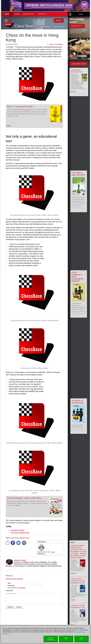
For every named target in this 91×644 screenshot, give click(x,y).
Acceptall (81, 639)
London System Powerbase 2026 (78, 607)
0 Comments (59, 44)
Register (23, 588)
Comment (9, 591)
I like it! (51, 44)
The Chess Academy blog (20, 533)
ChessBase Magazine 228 (76, 71)
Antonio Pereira (20, 560)
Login (81, 14)
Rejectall (66, 639)
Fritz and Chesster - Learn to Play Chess (24, 498)
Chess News (24, 26)
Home (17, 14)
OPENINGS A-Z (28, 14)
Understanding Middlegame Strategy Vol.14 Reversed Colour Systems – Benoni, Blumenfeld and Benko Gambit (79, 552)
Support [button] (42, 14)
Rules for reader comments (14, 579)
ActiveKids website (17, 530)
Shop (7, 14)
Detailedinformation (51, 639)
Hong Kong (15, 538)
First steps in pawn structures (78, 174)
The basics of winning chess (78, 402)
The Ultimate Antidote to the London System (78, 581)
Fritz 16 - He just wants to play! (20, 107)
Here (78, 630)
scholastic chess (24, 538)
